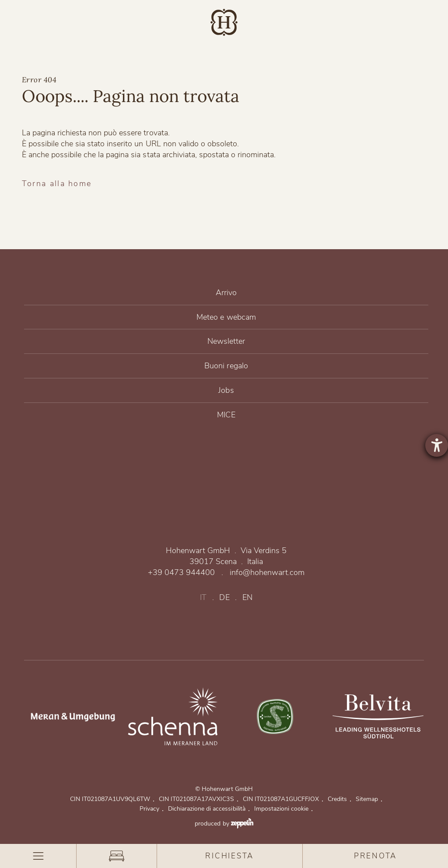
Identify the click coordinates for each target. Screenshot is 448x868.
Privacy (152, 809)
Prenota (375, 856)
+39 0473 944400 (181, 573)
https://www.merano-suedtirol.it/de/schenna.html (173, 716)
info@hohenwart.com (267, 573)
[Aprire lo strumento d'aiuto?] (437, 445)
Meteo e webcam (226, 317)
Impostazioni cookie (283, 809)
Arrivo (226, 293)
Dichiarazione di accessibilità (209, 809)
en (247, 598)
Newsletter (226, 341)
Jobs (226, 390)
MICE (226, 415)
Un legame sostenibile (276, 716)
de (224, 598)
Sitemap (369, 799)
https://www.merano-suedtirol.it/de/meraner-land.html (70, 716)
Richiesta (229, 856)
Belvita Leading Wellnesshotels (378, 716)
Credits (339, 799)
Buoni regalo (226, 366)
